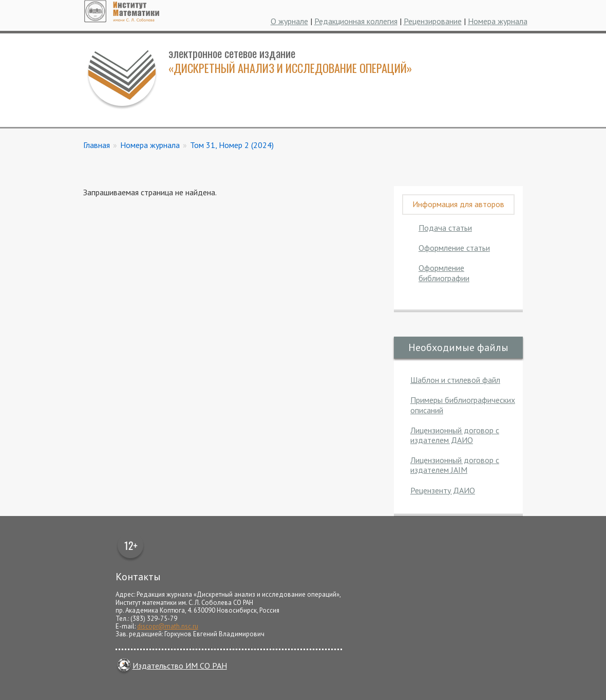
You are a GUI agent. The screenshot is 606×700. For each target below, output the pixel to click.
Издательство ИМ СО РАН (171, 666)
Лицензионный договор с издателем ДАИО (455, 435)
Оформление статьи (454, 248)
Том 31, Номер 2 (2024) (232, 145)
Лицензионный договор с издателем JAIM (455, 465)
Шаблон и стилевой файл (455, 380)
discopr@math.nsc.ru (168, 626)
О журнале (289, 21)
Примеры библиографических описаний (463, 405)
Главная (97, 145)
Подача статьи (445, 228)
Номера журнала (498, 21)
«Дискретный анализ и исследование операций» (290, 68)
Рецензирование (433, 21)
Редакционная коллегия (356, 21)
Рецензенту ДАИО (443, 490)
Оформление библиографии (444, 273)
